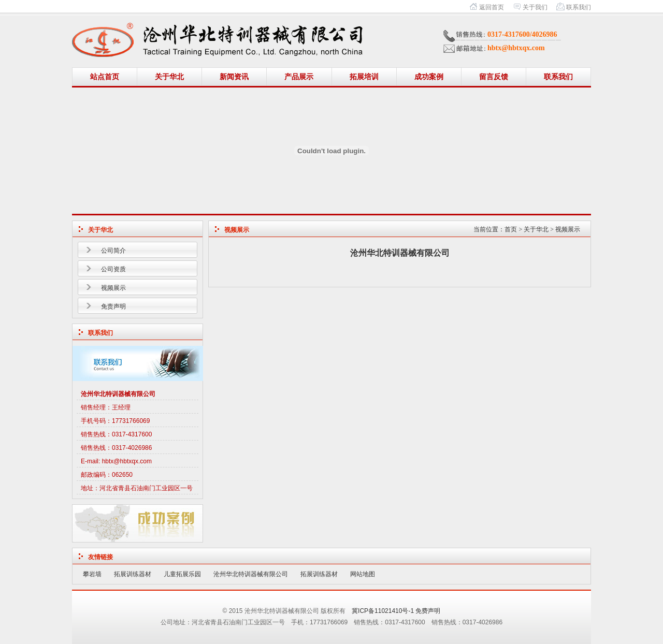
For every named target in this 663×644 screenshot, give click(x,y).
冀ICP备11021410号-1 (383, 611)
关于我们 (535, 7)
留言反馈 (494, 77)
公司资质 (113, 269)
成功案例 (429, 77)
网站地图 (363, 574)
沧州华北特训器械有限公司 (251, 574)
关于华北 (169, 77)
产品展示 (299, 77)
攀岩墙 (92, 574)
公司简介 (113, 251)
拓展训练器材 (133, 574)
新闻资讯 (234, 77)
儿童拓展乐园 (182, 574)
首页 (511, 229)
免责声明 (113, 306)
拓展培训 (364, 77)
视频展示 (113, 288)
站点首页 (105, 77)
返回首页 (492, 7)
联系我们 (579, 7)
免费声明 (428, 611)
